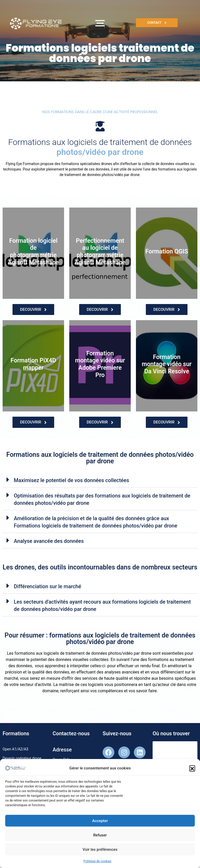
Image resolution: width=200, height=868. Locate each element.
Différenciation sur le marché (48, 586)
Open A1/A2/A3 (15, 749)
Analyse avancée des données (49, 541)
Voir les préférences (100, 853)
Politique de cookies (97, 865)
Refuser (100, 839)
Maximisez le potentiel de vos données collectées (71, 480)
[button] (192, 772)
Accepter (100, 824)
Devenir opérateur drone (22, 758)
